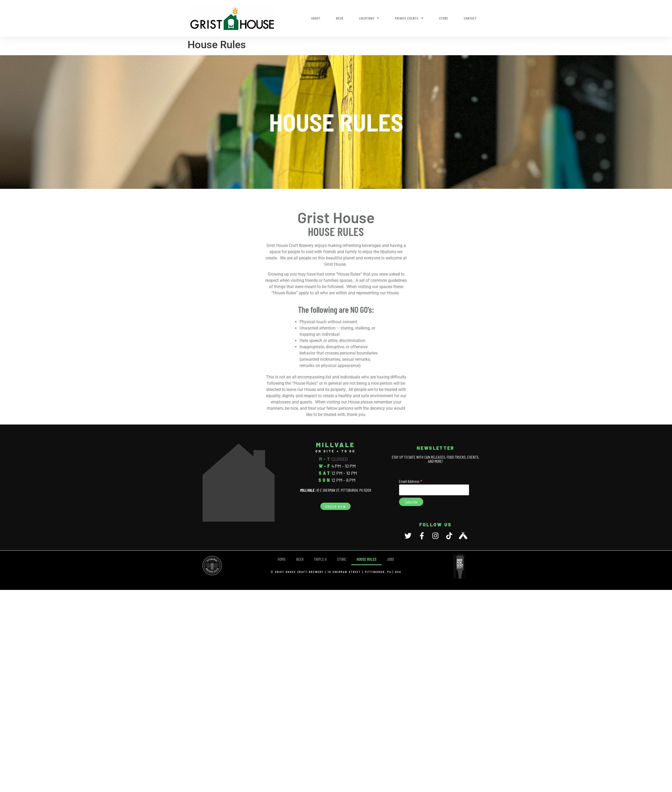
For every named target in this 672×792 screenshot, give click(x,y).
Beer (340, 18)
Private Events (409, 18)
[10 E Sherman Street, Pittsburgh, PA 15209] (239, 483)
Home (282, 559)
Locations (369, 18)
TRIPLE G (320, 559)
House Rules (366, 559)
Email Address (411, 481)
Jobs (390, 559)
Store (444, 18)
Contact (470, 18)
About (316, 18)
